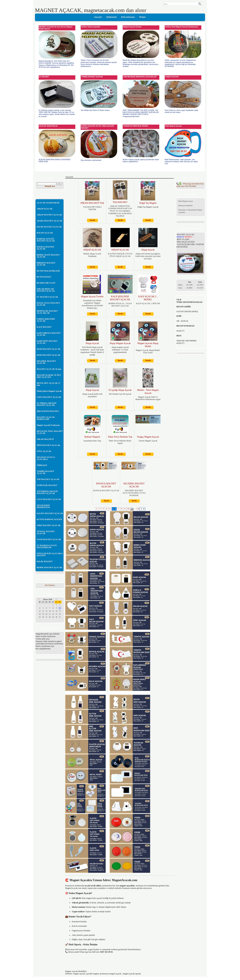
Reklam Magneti (92, 437)
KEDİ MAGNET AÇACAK (48, 349)
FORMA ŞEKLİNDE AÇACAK (46, 320)
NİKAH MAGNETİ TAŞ (92, 203)
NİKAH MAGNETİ (45, 439)
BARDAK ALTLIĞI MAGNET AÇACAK (46, 240)
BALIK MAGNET (45, 561)
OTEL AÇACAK (44, 451)
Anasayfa (98, 17)
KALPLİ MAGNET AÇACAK (50, 513)
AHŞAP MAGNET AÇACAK (49, 215)
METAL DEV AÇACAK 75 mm (48, 384)
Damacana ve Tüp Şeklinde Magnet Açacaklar (190, 211)
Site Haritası (50, 585)
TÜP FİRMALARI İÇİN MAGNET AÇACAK (47, 492)
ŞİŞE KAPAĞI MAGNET (48, 411)
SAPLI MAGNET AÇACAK (49, 397)
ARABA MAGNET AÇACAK (49, 221)
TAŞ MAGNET (120, 202)
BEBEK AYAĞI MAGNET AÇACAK (48, 256)
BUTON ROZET (44, 277)
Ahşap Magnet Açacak (120, 343)
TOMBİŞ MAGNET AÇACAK (45, 472)
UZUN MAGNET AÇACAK (49, 499)
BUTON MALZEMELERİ (48, 271)
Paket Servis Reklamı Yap (120, 437)
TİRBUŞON (42, 465)
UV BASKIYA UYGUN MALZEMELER (47, 546)
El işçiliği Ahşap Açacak (120, 390)
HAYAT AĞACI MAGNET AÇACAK (48, 304)
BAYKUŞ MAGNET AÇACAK (45, 248)
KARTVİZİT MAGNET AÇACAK (47, 342)
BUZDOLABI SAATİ (46, 283)
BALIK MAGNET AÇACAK (49, 227)
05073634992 (190, 185)
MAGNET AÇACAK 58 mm (49, 369)
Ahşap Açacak (148, 250)
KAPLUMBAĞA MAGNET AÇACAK (49, 334)
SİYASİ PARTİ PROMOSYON (43, 506)
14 (138, 509)
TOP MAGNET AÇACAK (48, 479)
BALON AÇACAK (45, 233)
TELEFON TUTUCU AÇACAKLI (46, 458)
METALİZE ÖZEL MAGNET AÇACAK (50, 432)
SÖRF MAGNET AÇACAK (49, 525)
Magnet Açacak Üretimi (92, 297)
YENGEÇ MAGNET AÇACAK (46, 532)
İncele (93, 220)
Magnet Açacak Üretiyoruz (48, 425)
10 (128, 509)
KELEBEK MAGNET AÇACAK (46, 362)
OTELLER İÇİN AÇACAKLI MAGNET (50, 554)
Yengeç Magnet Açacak (148, 437)
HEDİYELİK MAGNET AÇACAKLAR (47, 312)
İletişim (142, 17)
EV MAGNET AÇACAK (47, 297)
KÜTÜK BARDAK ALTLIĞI (49, 519)
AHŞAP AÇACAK (45, 209)
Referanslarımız (128, 17)
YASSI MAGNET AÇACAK (49, 539)
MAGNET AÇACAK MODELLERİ (46, 418)
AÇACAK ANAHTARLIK (48, 203)
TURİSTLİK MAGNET (47, 485)
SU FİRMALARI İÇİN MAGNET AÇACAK (47, 404)
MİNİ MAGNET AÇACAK (48, 445)
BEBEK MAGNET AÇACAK (49, 567)
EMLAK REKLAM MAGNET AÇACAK (46, 290)
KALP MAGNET (44, 327)
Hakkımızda (111, 17)
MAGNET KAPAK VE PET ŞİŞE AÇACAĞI (49, 376)
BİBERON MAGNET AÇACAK (46, 264)
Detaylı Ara (50, 186)
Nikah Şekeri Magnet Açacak (49, 391)
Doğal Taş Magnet (148, 203)
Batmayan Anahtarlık (185, 206)
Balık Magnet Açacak (186, 201)
